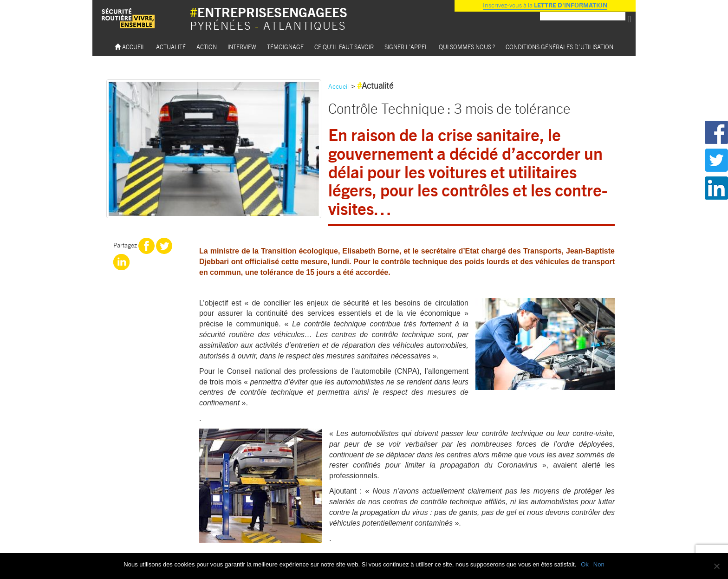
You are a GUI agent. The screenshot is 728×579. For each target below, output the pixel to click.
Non (599, 564)
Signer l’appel (406, 47)
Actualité (171, 47)
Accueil (130, 47)
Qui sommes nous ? (467, 47)
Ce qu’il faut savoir (344, 47)
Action (207, 47)
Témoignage (285, 47)
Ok (585, 564)
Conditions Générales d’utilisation (559, 47)
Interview (242, 47)
